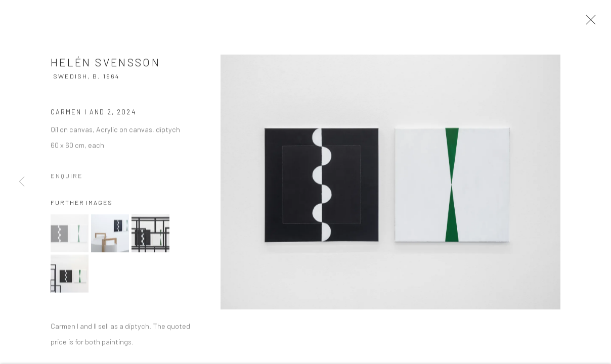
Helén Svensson (105, 67)
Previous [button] (22, 182)
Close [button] (595, 23)
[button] (70, 238)
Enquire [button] (67, 181)
